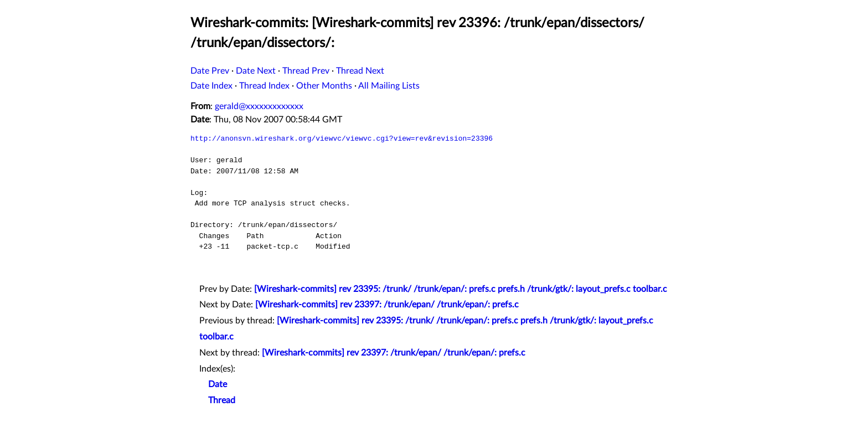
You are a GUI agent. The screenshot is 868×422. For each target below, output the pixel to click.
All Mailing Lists (389, 86)
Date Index (211, 86)
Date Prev (210, 71)
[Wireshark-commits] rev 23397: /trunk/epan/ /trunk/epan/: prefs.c (387, 305)
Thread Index (264, 86)
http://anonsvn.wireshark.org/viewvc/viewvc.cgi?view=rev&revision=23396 (342, 138)
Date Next (256, 71)
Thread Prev (306, 71)
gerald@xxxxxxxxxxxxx (259, 106)
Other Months (324, 86)
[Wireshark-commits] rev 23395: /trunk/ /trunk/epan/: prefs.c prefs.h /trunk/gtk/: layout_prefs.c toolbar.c (461, 289)
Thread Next (360, 71)
